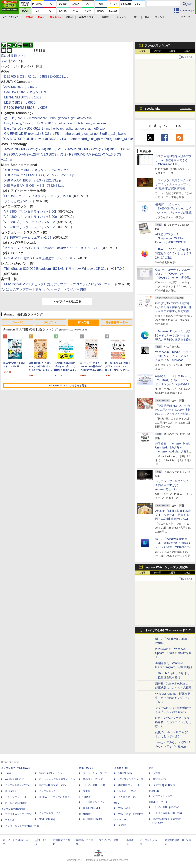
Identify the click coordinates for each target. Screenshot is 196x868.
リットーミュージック (95, 773)
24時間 (157, 51)
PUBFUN (154, 791)
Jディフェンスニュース (131, 779)
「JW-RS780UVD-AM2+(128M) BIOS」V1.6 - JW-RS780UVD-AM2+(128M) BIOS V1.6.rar (65, 149)
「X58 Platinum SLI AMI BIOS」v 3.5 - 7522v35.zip (38, 175)
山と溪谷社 (85, 797)
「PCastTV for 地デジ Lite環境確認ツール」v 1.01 (37, 258)
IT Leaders (11, 791)
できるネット (12, 820)
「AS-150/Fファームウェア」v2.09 (26, 238)
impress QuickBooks (164, 785)
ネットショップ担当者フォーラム (57, 779)
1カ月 (187, 51)
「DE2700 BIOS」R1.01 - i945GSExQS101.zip (35, 77)
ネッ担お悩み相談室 (16, 803)
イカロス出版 (121, 768)
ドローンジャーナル (16, 797)
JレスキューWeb (127, 791)
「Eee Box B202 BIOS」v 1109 (23, 92)
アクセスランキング (157, 46)
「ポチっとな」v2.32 (16, 201)
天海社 (157, 773)
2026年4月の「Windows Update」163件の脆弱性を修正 (173, 653)
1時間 (142, 51)
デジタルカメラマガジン (18, 814)
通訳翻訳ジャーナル (129, 785)
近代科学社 (85, 814)
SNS (137, 17)
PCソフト (50, 322)
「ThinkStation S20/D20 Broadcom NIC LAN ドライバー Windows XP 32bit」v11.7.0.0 (63, 269)
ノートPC (17, 322)
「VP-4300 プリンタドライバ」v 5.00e (29, 217)
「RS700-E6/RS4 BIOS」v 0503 (24, 108)
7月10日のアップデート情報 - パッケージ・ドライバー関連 (43, 289)
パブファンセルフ (163, 796)
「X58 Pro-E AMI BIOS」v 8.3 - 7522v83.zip (33, 186)
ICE (151, 768)
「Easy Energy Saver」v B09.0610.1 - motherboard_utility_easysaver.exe (53, 123)
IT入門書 (83, 322)
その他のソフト (12, 61)
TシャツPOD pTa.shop (166, 807)
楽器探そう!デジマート (95, 779)
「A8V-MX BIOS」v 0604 (19, 87)
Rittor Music (86, 768)
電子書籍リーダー (117, 322)
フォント (160, 17)
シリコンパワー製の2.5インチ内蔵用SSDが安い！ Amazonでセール (172, 485)
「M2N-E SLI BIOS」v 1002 (21, 97)
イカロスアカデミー (129, 797)
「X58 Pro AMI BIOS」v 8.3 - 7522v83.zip (31, 180)
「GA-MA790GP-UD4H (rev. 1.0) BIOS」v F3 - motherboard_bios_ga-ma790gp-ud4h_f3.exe (67, 139)
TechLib (122, 825)
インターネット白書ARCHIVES (22, 826)
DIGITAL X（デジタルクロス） (55, 797)
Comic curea (160, 779)
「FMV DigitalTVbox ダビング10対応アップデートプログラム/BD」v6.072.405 (57, 284)
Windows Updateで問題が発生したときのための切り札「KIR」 (173, 698)
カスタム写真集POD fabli (167, 813)
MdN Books (124, 808)
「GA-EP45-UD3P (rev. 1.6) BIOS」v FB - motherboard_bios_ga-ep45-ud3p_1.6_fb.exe (64, 134)
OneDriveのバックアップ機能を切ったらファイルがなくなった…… (173, 722)
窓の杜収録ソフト (14, 56)
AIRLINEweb (125, 773)
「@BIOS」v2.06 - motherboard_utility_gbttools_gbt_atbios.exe (46, 118)
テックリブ (120, 820)
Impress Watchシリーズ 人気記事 (166, 567)
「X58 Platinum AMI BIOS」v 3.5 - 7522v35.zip (35, 170)
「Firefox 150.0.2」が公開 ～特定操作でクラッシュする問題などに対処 (173, 253)
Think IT (9, 773)
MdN (117, 803)
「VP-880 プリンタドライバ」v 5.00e (28, 222)
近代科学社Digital (92, 819)
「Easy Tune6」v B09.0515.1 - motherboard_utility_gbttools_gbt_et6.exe (53, 128)
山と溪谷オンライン (94, 802)
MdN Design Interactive (130, 814)
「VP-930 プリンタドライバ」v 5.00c (28, 227)
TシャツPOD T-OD (94, 785)
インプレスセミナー (50, 791)
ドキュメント (121, 17)
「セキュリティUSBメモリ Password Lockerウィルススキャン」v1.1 (50, 248)
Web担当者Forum (14, 779)
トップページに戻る (67, 302)
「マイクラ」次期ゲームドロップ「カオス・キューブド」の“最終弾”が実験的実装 (173, 184)
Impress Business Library (52, 785)
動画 (147, 17)
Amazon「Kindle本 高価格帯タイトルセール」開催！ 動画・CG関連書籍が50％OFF (173, 515)
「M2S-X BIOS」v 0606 (18, 103)
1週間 (172, 51)
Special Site (152, 109)
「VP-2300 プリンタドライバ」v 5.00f (28, 212)
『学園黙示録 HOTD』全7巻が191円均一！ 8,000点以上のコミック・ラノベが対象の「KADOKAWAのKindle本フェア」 (173, 414)
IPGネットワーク (158, 802)
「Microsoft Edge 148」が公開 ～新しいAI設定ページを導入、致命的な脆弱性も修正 (173, 335)
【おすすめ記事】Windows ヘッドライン (169, 630)
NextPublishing (47, 819)
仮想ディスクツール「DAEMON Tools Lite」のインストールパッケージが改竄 (173, 208)
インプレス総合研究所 (17, 785)
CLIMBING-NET (92, 808)
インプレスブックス (50, 813)
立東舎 (87, 791)
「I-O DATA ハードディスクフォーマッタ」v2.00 (36, 196)
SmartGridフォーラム (50, 773)
